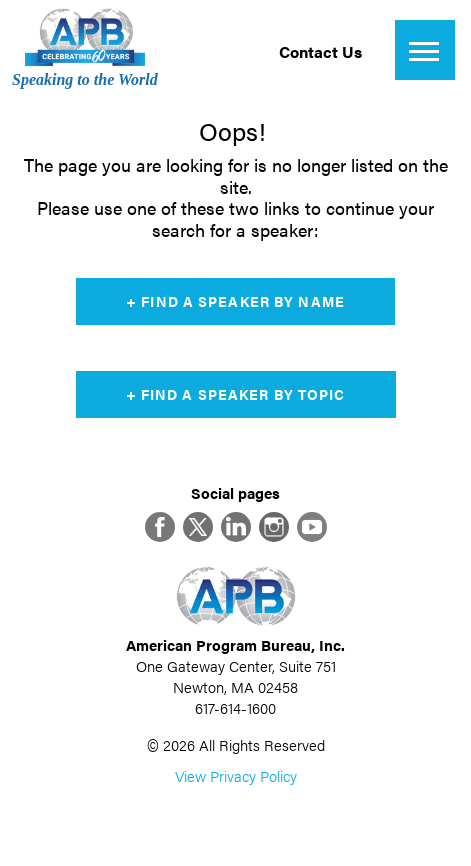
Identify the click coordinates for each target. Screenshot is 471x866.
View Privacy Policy (236, 775)
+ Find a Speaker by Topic (236, 394)
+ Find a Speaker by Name (235, 301)
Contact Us (320, 51)
